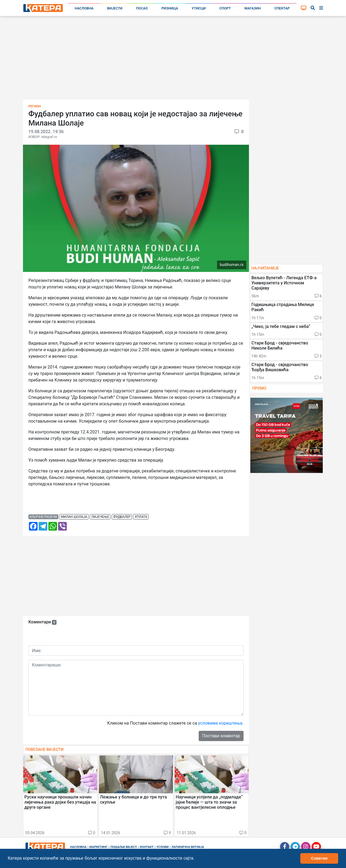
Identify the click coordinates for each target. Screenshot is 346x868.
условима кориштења (220, 723)
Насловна (84, 8)
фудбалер (122, 517)
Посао (142, 8)
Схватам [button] (319, 858)
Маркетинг (99, 847)
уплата (141, 517)
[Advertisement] (173, 60)
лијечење (100, 517)
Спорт (225, 8)
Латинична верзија (188, 847)
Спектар (282, 8)
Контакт (147, 847)
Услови (163, 847)
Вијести (115, 8)
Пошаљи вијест (124, 847)
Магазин (252, 8)
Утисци (199, 8)
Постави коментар (221, 736)
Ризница (170, 8)
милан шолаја (74, 517)
